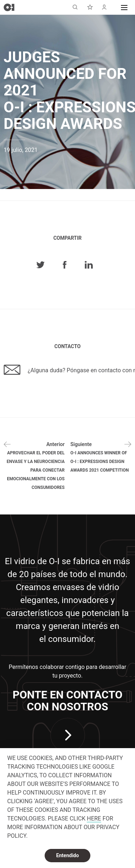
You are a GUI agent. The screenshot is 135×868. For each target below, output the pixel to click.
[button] (124, 7)
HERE (94, 818)
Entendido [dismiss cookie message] (67, 855)
